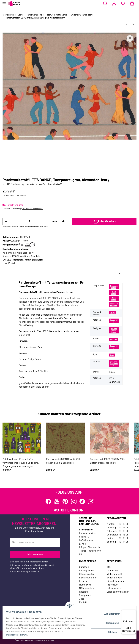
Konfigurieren (111, 623)
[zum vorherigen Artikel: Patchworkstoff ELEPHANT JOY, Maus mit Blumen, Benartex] (127, 24)
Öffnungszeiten (87, 574)
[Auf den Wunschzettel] (130, 38)
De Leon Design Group (114, 330)
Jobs (82, 599)
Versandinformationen (118, 592)
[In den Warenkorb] (104, 221)
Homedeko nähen (114, 287)
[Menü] (134, 612)
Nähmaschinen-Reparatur (87, 590)
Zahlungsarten (114, 588)
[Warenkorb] (132, 4)
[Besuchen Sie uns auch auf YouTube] (57, 501)
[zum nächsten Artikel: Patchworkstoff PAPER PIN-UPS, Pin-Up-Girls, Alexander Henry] (133, 24)
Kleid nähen (114, 293)
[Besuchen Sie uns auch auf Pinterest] (65, 501)
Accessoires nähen (114, 305)
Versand (23, 195)
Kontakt (12, 263)
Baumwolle (114, 321)
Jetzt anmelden (35, 554)
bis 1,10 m (113, 339)
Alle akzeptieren (111, 614)
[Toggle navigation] (4, 2)
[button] (105, 4)
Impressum (112, 585)
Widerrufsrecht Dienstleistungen (115, 579)
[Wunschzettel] (123, 4)
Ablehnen (111, 632)
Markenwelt (85, 585)
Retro (112, 355)
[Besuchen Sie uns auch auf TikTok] (82, 501)
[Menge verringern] (6, 221)
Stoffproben (85, 595)
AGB (109, 567)
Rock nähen (114, 299)
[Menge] (29, 221)
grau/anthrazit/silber (114, 364)
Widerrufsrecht (114, 574)
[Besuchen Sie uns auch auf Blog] (91, 501)
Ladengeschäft (87, 570)
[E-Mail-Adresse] (38, 542)
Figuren (113, 313)
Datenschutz (113, 570)
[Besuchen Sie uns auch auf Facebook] (48, 501)
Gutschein (84, 567)
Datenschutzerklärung (20, 565)
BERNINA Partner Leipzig (88, 579)
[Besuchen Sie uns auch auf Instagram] (74, 501)
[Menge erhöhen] (63, 221)
